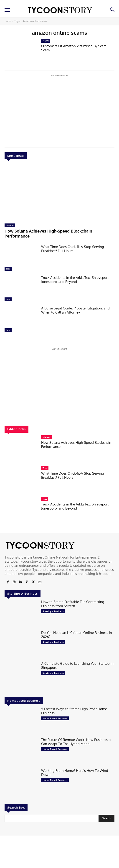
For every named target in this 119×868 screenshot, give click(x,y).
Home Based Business (55, 718)
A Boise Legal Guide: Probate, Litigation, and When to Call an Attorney (75, 310)
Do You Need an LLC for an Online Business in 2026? (77, 635)
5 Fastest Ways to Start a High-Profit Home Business (74, 711)
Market (10, 225)
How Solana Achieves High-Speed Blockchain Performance (76, 445)
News (46, 41)
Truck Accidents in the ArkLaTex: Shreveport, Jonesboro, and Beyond (75, 280)
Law (8, 299)
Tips (8, 269)
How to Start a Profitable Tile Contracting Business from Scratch (73, 604)
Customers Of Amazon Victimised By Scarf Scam (73, 48)
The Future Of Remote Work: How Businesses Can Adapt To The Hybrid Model (76, 742)
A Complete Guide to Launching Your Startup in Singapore (77, 666)
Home (8, 21)
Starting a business (53, 611)
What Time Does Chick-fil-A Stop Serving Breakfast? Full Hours (73, 249)
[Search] (106, 818)
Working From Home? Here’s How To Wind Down (75, 773)
